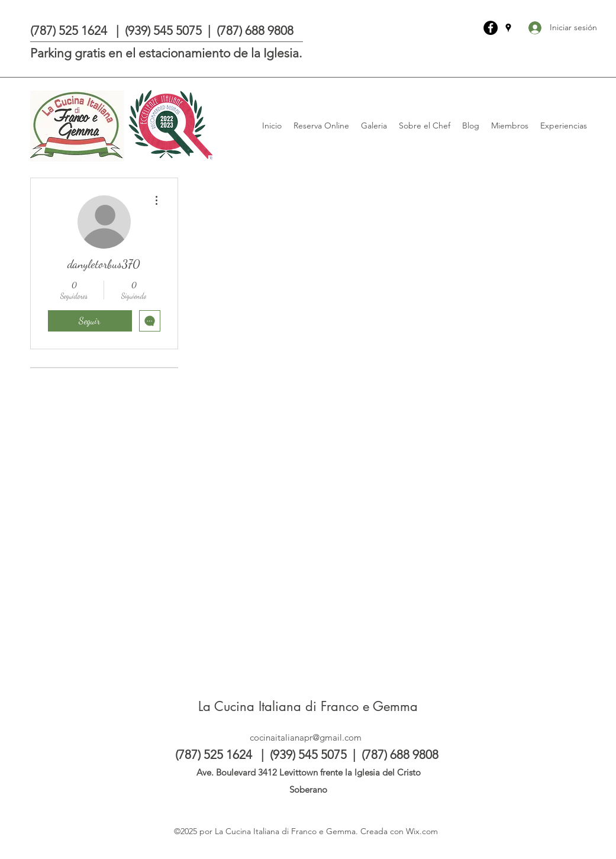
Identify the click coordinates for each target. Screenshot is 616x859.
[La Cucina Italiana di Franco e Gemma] (491, 28)
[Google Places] (508, 28)
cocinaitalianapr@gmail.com (306, 737)
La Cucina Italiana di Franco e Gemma (308, 706)
